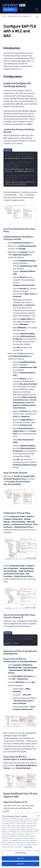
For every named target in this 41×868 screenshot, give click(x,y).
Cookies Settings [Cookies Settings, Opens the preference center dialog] (20, 853)
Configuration (27, 16)
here (20, 69)
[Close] (39, 816)
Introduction (12, 48)
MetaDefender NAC (14, 16)
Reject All (20, 858)
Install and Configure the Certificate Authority (17, 85)
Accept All (20, 864)
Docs (4, 16)
